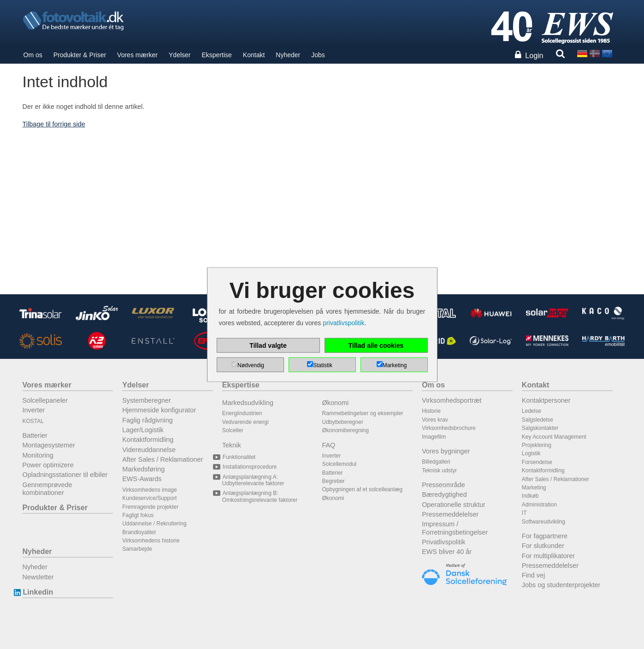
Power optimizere (48, 465)
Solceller (233, 430)
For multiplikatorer (548, 556)
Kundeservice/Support (149, 498)
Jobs (318, 55)
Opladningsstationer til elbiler (65, 475)
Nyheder (288, 55)
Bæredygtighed (444, 494)
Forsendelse (537, 462)
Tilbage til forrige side (54, 124)
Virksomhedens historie (151, 541)
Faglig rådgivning (148, 420)
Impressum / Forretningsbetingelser (455, 528)
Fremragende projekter (150, 507)
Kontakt (254, 55)
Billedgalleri (436, 462)
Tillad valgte (268, 345)
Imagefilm (434, 437)
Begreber (334, 481)
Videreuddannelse (149, 450)
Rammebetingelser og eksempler (363, 413)
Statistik (323, 365)
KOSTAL (33, 421)
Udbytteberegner (343, 422)
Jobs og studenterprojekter (561, 585)
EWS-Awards (142, 479)
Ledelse (532, 411)
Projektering (537, 445)
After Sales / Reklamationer (162, 459)
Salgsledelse (538, 420)
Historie (431, 411)
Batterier (35, 435)
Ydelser (180, 55)
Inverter (34, 410)
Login (534, 56)
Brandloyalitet (139, 532)
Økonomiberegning (346, 430)
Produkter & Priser (80, 55)
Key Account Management (554, 437)
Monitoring (38, 455)
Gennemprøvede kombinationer (47, 489)
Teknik (232, 445)
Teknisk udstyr (439, 470)
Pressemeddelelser (450, 514)
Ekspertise (217, 55)
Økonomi (336, 403)
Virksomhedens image (150, 490)
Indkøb (530, 496)
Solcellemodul (340, 464)
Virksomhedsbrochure (449, 428)
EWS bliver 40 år (447, 552)
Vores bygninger (446, 451)
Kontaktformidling (148, 440)
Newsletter (38, 577)
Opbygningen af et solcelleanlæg (363, 489)
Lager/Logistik (143, 430)
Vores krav (435, 420)
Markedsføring (143, 469)
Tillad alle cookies (376, 345)
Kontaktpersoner (546, 400)
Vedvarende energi (245, 422)
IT (524, 513)
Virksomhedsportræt (452, 400)
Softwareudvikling (544, 522)
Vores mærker (137, 55)
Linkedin (38, 592)
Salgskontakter (540, 428)
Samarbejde (137, 549)
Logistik (531, 453)
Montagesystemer (49, 445)
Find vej (533, 575)
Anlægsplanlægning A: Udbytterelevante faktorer (253, 480)
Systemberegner (147, 400)
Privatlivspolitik (443, 542)
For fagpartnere (545, 536)
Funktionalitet (239, 457)
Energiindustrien (242, 413)
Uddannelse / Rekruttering (154, 524)
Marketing (534, 488)
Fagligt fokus (138, 515)
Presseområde (443, 485)
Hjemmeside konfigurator (159, 410)
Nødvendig (251, 365)
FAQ (329, 445)
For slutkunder (543, 546)
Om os (33, 55)
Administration (539, 505)
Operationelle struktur (454, 505)
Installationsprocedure (249, 467)
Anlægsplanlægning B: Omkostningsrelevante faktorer (260, 496)
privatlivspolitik (343, 323)
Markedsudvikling (248, 403)
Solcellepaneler (45, 400)
